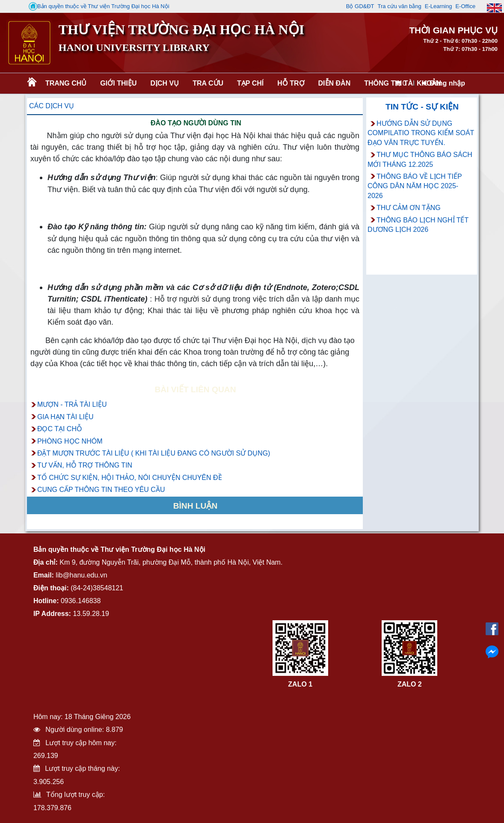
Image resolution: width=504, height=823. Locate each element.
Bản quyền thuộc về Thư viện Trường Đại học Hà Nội (99, 6)
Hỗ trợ (291, 83)
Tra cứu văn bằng (400, 6)
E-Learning (439, 6)
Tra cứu (208, 83)
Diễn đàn (335, 83)
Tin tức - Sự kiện (422, 107)
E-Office (465, 6)
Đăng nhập (443, 83)
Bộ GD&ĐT (360, 6)
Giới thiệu (118, 83)
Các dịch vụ (52, 106)
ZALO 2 (410, 684)
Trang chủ (66, 83)
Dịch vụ (165, 83)
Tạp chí (250, 83)
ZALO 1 (300, 684)
